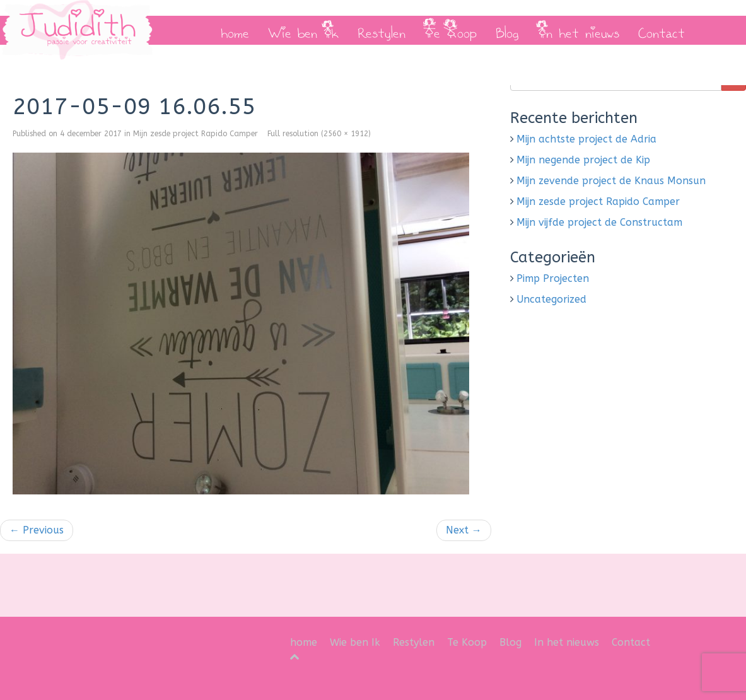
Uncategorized (551, 299)
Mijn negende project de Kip (583, 160)
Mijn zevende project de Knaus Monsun (611, 181)
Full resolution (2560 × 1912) (319, 134)
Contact (661, 30)
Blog (507, 30)
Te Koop (451, 30)
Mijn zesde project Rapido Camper (195, 134)
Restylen (382, 30)
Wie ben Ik (303, 30)
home (235, 30)
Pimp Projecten (553, 278)
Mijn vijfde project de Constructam (599, 222)
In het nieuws (579, 30)
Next (464, 530)
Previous (37, 530)
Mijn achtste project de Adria (586, 139)
